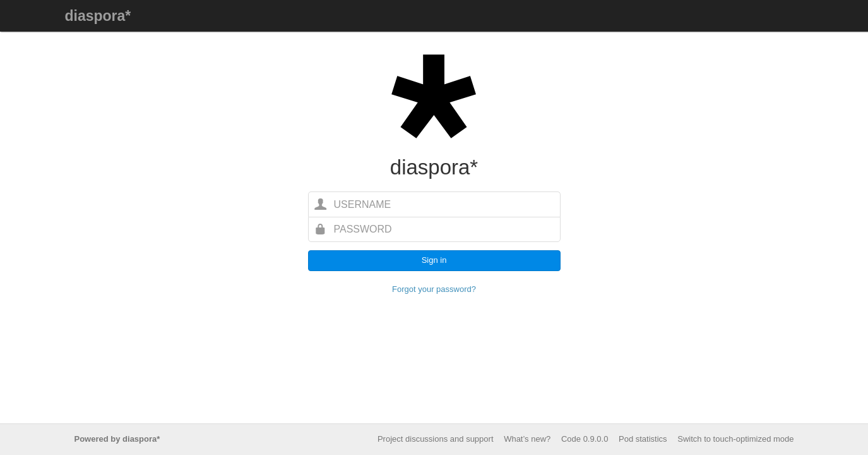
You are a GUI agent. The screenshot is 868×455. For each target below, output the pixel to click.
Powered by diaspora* (117, 439)
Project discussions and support (436, 439)
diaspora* (98, 16)
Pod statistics (643, 439)
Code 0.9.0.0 (585, 439)
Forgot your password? (434, 289)
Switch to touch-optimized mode (735, 439)
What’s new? (527, 439)
